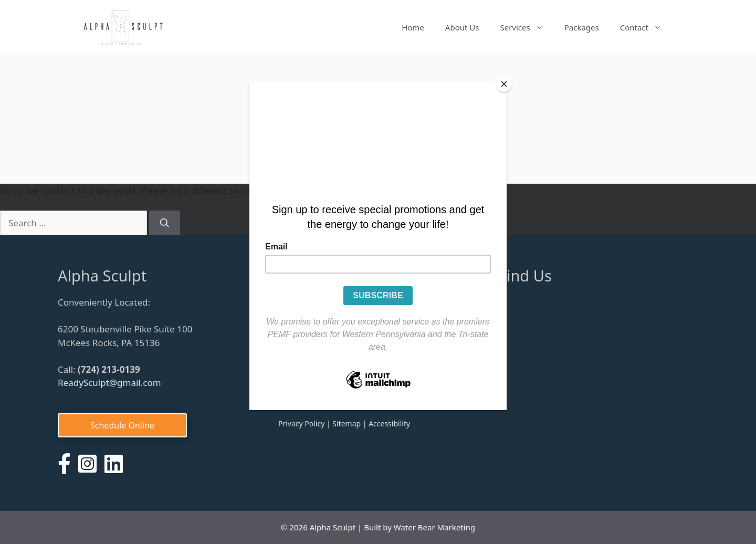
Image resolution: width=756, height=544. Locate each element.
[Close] (504, 84)
